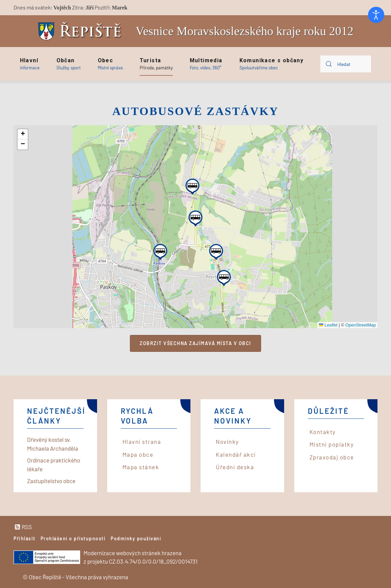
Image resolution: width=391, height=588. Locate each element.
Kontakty (323, 432)
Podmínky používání (136, 538)
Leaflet (328, 325)
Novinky (227, 442)
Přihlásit (25, 538)
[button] (30, 64)
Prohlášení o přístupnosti (73, 538)
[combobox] (346, 64)
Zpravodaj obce (332, 457)
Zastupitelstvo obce (51, 481)
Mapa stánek (141, 467)
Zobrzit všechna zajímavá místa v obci (195, 343)
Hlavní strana (142, 442)
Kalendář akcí (236, 454)
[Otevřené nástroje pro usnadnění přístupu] (376, 15)
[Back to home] (82, 31)
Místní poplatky (332, 444)
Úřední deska (235, 467)
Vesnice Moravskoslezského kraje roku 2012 (245, 31)
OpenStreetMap (361, 325)
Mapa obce (138, 454)
